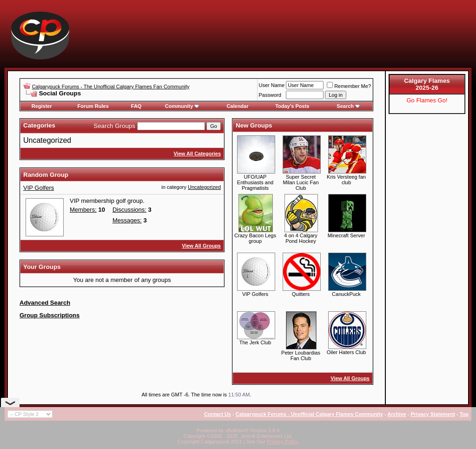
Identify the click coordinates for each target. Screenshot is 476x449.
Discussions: (129, 210)
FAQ (136, 106)
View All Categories (197, 154)
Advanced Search (45, 303)
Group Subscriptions (50, 315)
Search (348, 106)
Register (42, 106)
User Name (272, 85)
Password (270, 95)
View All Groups (201, 246)
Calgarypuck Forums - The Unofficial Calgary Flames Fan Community (111, 87)
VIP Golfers (39, 188)
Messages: (127, 220)
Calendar (237, 106)
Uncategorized (47, 140)
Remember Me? (349, 86)
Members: (83, 210)
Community (182, 106)
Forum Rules (93, 106)
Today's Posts (292, 106)
